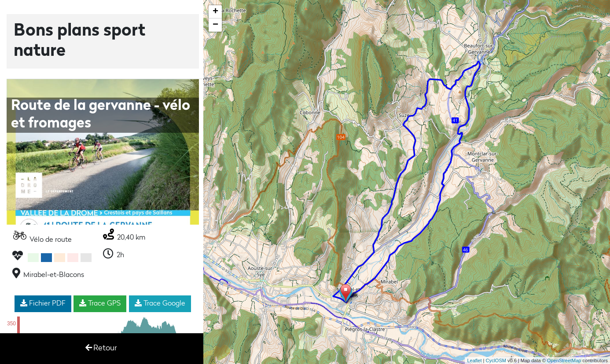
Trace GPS (100, 303)
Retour (101, 348)
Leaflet (474, 360)
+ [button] (215, 12)
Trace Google (160, 303)
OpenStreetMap (564, 360)
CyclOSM (496, 360)
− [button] (215, 25)
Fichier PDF (43, 303)
